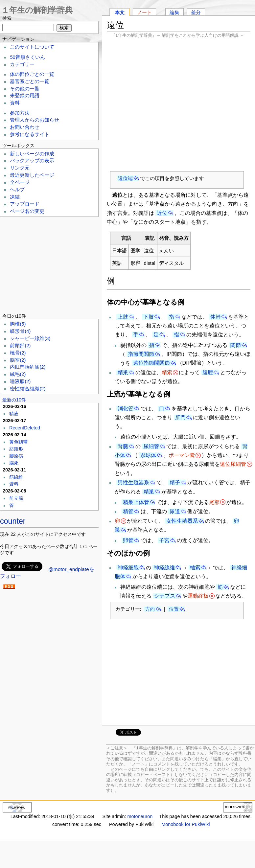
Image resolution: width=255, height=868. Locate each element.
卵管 (128, 540)
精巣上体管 (136, 502)
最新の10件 (14, 400)
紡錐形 (16, 449)
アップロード (25, 204)
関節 (236, 345)
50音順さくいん (27, 57)
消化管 (126, 409)
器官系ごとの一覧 (30, 81)
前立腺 (16, 498)
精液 (14, 414)
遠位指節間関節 (151, 363)
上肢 (123, 317)
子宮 (164, 540)
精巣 (123, 372)
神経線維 (164, 568)
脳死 (14, 463)
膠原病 (16, 456)
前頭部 (20, 346)
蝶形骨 (20, 331)
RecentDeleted (25, 428)
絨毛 (18, 374)
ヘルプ (17, 190)
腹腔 (208, 372)
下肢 (149, 317)
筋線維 (16, 477)
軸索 (195, 568)
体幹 (216, 317)
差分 (196, 12)
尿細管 (151, 446)
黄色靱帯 (18, 442)
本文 (120, 12)
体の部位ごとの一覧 (32, 74)
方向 (150, 609)
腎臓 (123, 446)
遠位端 (125, 178)
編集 (174, 12)
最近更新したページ (32, 175)
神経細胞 (128, 568)
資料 (15, 103)
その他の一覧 (25, 89)
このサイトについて (32, 47)
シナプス (165, 596)
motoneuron (140, 816)
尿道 (175, 511)
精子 (175, 482)
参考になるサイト (30, 134)
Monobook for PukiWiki (185, 824)
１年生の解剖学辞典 (37, 10)
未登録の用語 (25, 96)
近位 (162, 213)
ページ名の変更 (27, 211)
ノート (144, 12)
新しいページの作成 (32, 154)
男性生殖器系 (133, 482)
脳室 (18, 360)
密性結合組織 (28, 389)
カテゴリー (22, 64)
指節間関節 (141, 354)
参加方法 (20, 113)
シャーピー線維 (30, 338)
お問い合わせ (25, 127)
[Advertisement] (179, 104)
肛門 (180, 417)
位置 (174, 609)
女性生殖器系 (182, 521)
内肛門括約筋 (28, 367)
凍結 (15, 197)
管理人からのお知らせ (35, 120)
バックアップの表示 (32, 161)
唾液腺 (20, 381)
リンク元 (20, 168)
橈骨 (18, 353)
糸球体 (148, 455)
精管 (128, 511)
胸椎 (18, 324)
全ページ (20, 182)
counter (13, 521)
